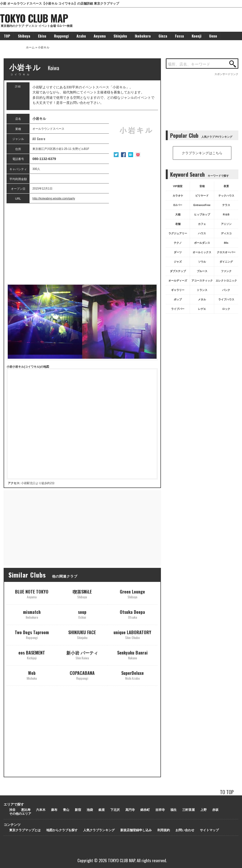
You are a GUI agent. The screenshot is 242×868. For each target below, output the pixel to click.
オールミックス (202, 252)
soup (82, 614)
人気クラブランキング (99, 830)
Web (32, 675)
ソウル (202, 262)
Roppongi (61, 36)
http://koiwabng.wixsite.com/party (54, 198)
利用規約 (164, 830)
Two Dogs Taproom (32, 635)
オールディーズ (178, 281)
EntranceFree (202, 205)
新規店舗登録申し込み (136, 830)
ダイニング (226, 262)
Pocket (138, 155)
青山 (66, 810)
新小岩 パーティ (82, 655)
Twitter (116, 155)
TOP (7, 36)
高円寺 (130, 810)
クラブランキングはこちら (202, 153)
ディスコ (226, 233)
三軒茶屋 (189, 810)
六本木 (41, 810)
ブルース (202, 271)
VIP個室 (178, 186)
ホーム (30, 47)
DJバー (178, 205)
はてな (131, 155)
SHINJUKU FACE (82, 635)
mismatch (32, 614)
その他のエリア (20, 814)
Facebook (123, 155)
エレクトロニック (226, 281)
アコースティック (202, 281)
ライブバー (178, 309)
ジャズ (178, 262)
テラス (226, 205)
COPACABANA (82, 675)
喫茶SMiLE (82, 594)
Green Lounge (132, 594)
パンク (226, 290)
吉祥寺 (160, 810)
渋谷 (12, 810)
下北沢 (115, 810)
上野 (204, 810)
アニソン (226, 224)
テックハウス (226, 196)
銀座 (102, 810)
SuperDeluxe (132, 675)
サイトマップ (209, 830)
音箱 (202, 186)
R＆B (226, 214)
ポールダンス (202, 243)
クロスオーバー (226, 252)
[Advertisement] (82, 244)
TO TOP (227, 792)
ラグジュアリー (178, 233)
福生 (174, 810)
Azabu (81, 36)
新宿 (78, 810)
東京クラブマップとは (25, 830)
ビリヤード (202, 196)
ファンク (226, 271)
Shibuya (24, 36)
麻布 (54, 810)
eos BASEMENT (32, 655)
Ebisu (42, 36)
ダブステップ (178, 271)
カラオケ (178, 196)
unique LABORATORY (132, 635)
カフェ (202, 224)
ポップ (178, 299)
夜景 (226, 186)
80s (226, 243)
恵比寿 (26, 810)
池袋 (90, 810)
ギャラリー (178, 290)
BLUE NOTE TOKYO (32, 594)
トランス (202, 290)
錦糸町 (145, 810)
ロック (226, 309)
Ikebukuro (143, 36)
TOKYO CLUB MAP (34, 18)
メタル (202, 299)
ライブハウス (226, 299)
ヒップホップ (202, 214)
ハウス (202, 233)
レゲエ (202, 309)
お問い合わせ (185, 830)
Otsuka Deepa (132, 614)
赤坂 (215, 810)
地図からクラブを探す (62, 830)
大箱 (178, 214)
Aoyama (100, 36)
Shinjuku (120, 36)
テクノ (178, 243)
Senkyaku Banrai (132, 655)
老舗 (178, 224)
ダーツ (178, 252)
